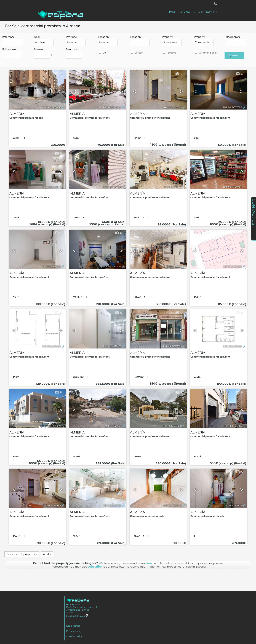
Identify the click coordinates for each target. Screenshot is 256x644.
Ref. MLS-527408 (233, 187)
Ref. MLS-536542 (112, 107)
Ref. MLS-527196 (112, 267)
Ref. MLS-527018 (52, 506)
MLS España (73, 604)
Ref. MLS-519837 (233, 506)
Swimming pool (205, 53)
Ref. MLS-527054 (52, 346)
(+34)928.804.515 (77, 616)
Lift (102, 53)
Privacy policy (74, 631)
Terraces (169, 53)
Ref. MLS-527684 (233, 107)
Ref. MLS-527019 (233, 426)
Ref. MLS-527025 (173, 346)
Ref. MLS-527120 (173, 267)
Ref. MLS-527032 (112, 346)
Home (172, 12)
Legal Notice (73, 626)
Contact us (208, 12)
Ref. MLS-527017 (112, 506)
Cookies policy (74, 636)
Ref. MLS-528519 (173, 107)
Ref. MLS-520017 (173, 506)
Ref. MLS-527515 (173, 187)
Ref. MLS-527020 (172, 426)
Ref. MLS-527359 (52, 267)
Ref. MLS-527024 (233, 346)
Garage (136, 53)
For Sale (187, 12)
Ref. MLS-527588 (112, 187)
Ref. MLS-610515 (52, 107)
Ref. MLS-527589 (52, 187)
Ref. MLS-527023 (52, 426)
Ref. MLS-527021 (112, 426)
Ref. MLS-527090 (233, 267)
